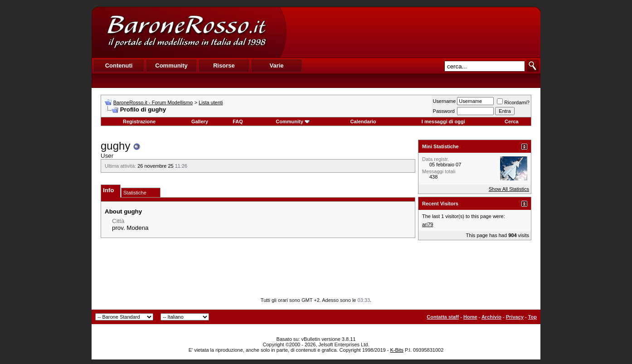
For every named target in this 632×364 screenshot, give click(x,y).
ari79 (428, 224)
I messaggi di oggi (443, 121)
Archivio (491, 317)
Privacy (515, 317)
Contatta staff (443, 317)
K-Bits (396, 350)
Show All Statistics (509, 189)
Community (293, 121)
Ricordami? (513, 102)
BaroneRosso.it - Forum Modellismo (153, 102)
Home (470, 317)
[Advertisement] (413, 32)
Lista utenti (211, 102)
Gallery (200, 121)
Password (444, 111)
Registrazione (139, 121)
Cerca (512, 121)
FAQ (238, 121)
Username (445, 101)
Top (532, 317)
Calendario (363, 121)
